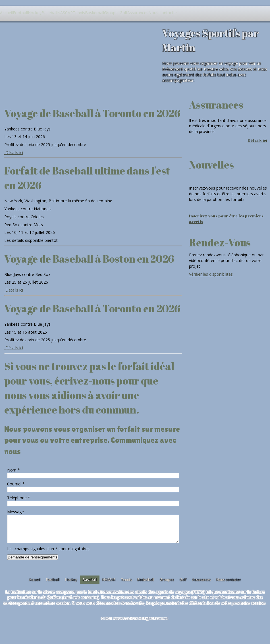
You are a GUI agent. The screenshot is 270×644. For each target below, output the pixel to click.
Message (15, 512)
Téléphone (19, 498)
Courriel (16, 484)
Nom (13, 470)
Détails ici (14, 152)
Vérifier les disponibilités (211, 274)
